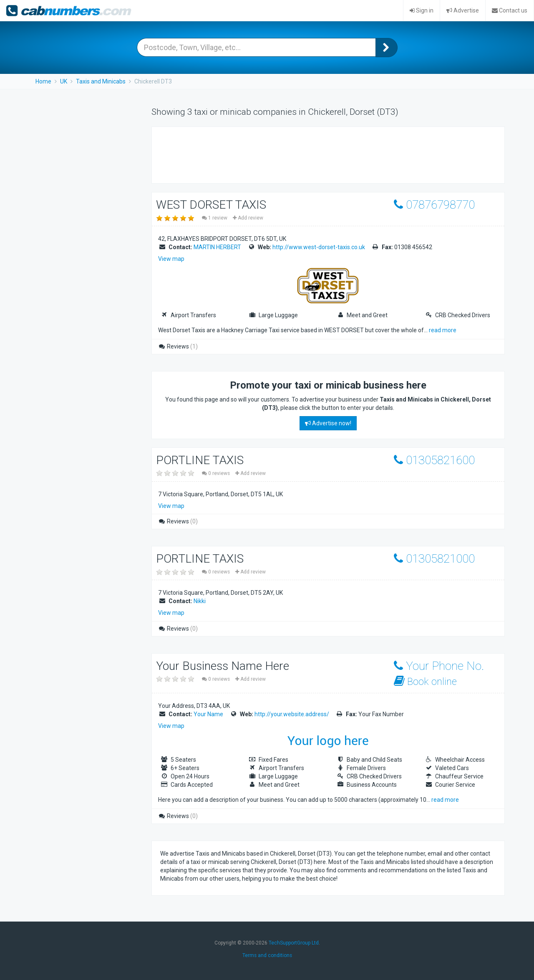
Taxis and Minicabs (101, 81)
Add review (248, 218)
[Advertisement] (312, 154)
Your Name (208, 714)
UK (64, 81)
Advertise (463, 10)
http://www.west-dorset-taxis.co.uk (319, 247)
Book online (425, 681)
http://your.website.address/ (292, 714)
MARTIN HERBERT (217, 247)
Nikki (200, 601)
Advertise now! (328, 423)
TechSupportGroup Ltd (294, 943)
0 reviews (217, 473)
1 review (215, 218)
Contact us (510, 10)
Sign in (422, 10)
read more (443, 330)
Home (43, 81)
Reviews (178, 346)
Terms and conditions (267, 955)
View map (171, 259)
